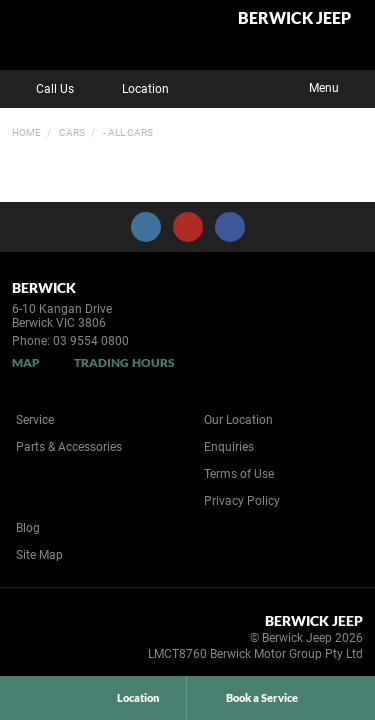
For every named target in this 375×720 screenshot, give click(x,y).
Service (35, 420)
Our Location (238, 420)
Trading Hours (124, 362)
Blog (28, 528)
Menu (338, 86)
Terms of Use (239, 474)
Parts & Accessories (69, 447)
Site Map (39, 555)
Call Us (40, 89)
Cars (71, 132)
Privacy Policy (242, 501)
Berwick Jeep (294, 18)
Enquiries (229, 447)
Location (131, 89)
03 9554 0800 (91, 341)
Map (26, 362)
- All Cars (127, 132)
